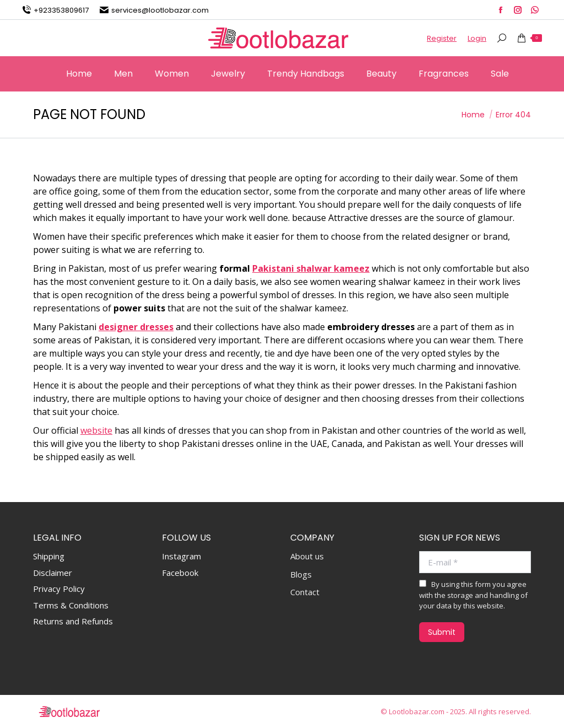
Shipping (49, 556)
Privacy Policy (59, 589)
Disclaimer (53, 573)
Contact (305, 592)
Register (442, 38)
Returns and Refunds (73, 621)
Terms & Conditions (71, 605)
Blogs (301, 575)
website (96, 430)
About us (307, 556)
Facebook (180, 573)
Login (477, 38)
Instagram (181, 556)
